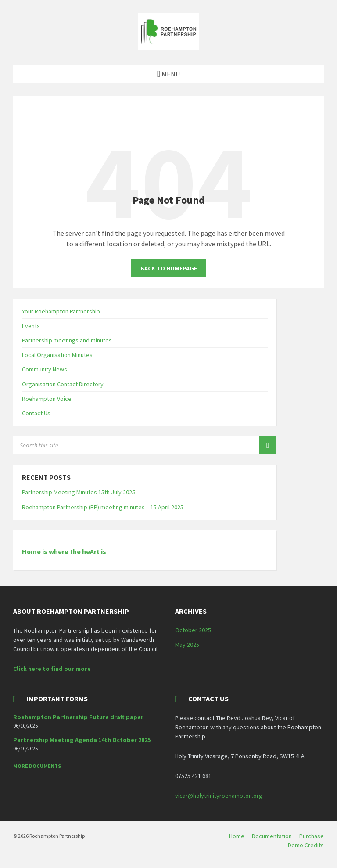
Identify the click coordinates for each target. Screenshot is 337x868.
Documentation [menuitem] (272, 836)
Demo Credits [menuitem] (306, 845)
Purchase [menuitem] (312, 836)
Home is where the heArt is (64, 552)
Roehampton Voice (47, 399)
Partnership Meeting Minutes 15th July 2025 (79, 492)
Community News (45, 369)
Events (31, 326)
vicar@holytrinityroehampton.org (219, 796)
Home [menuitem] (237, 836)
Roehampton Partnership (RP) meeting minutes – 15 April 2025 (103, 507)
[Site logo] (168, 48)
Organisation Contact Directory (63, 384)
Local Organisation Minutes (57, 355)
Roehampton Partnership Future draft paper (78, 717)
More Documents (37, 766)
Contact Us (36, 413)
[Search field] (123, 445)
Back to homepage (169, 268)
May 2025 (187, 645)
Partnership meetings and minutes (67, 340)
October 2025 (193, 630)
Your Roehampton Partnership (61, 311)
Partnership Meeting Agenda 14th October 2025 (82, 740)
